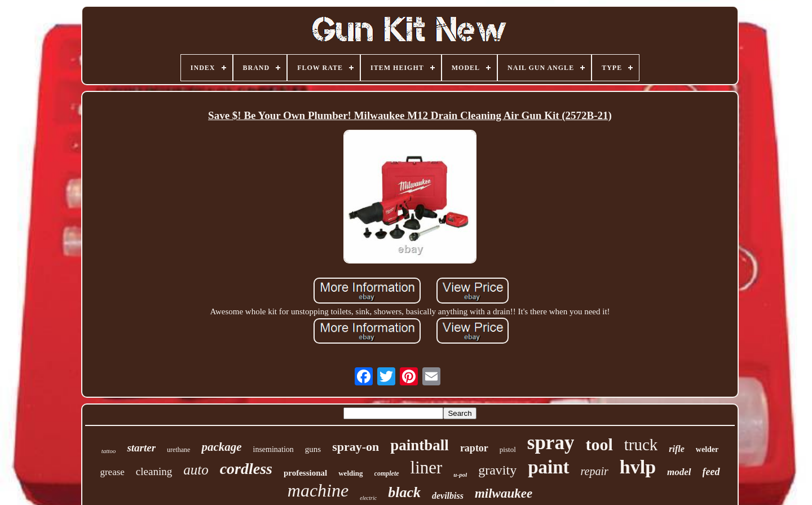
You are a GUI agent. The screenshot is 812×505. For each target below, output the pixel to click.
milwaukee (504, 493)
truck (641, 445)
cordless (246, 469)
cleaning (154, 471)
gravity (497, 470)
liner (427, 467)
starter (141, 448)
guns (313, 449)
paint (548, 467)
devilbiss (448, 496)
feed (711, 472)
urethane (178, 450)
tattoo (109, 451)
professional (305, 473)
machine (318, 490)
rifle (677, 449)
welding (350, 473)
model (679, 472)
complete (387, 473)
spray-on (356, 447)
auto (196, 470)
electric (368, 498)
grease (112, 472)
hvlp (638, 467)
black (404, 492)
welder (707, 449)
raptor (474, 448)
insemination (273, 449)
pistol (508, 449)
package (221, 447)
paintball (420, 445)
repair (595, 471)
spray (551, 443)
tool (599, 444)
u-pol (460, 475)
